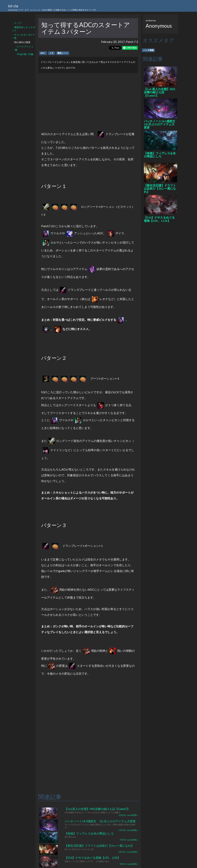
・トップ (17, 23)
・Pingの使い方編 (24, 54)
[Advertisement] (88, 100)
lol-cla (53, 8)
